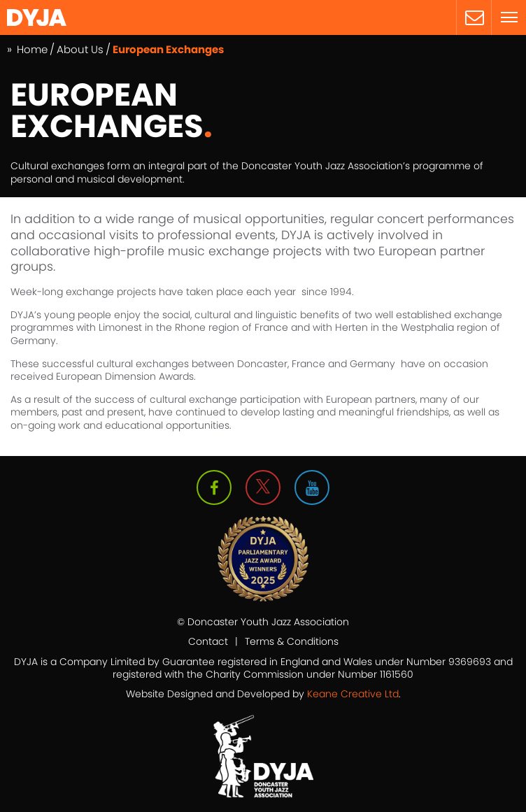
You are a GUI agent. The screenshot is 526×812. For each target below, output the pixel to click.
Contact (208, 641)
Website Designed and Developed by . (263, 694)
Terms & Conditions (292, 641)
